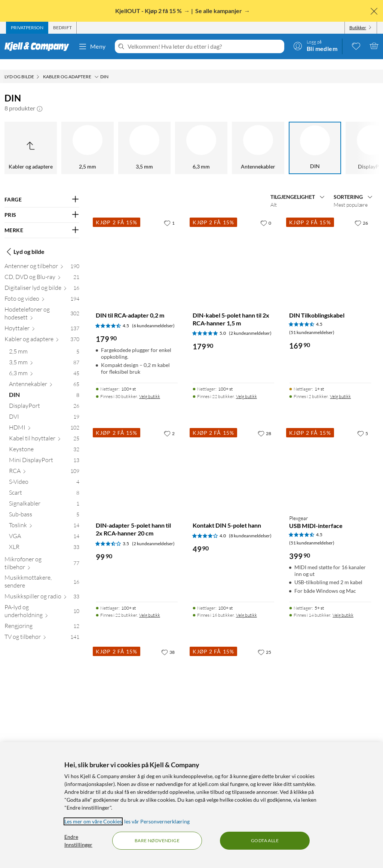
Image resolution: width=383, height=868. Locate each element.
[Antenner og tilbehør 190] (42, 257)
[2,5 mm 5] (44, 342)
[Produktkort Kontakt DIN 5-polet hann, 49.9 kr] (234, 457)
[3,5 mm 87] (44, 353)
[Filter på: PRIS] (42, 204)
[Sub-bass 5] (44, 505)
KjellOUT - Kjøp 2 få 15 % (149, 11)
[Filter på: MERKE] (42, 220)
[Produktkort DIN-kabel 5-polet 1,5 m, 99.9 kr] (137, 676)
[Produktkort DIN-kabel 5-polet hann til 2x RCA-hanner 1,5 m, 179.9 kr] (234, 247)
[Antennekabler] (135, 137)
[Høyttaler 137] (42, 319)
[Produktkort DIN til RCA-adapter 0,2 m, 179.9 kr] (137, 247)
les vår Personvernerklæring (157, 821)
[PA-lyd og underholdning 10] (42, 602)
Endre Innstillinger (78, 841)
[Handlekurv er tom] (374, 46)
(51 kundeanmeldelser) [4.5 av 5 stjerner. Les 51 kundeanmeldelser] (312, 322)
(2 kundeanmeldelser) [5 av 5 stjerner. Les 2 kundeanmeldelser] (250, 323)
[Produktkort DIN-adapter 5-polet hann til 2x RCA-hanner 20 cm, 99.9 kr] (137, 457)
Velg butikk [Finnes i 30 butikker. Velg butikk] (150, 386)
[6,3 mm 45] (44, 364)
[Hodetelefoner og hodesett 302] (42, 304)
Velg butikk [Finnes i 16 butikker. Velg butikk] (246, 605)
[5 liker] (363, 423)
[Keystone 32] (44, 440)
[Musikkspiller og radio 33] (42, 587)
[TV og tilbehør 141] (42, 628)
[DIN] (191, 137)
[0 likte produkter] (356, 46)
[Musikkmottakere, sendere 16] (42, 573)
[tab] (27, 28)
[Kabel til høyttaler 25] (44, 429)
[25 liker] (264, 641)
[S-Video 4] (44, 473)
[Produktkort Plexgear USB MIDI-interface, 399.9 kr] (330, 457)
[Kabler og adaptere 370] (42, 330)
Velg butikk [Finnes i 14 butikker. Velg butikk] (343, 605)
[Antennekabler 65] (44, 375)
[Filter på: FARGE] (42, 189)
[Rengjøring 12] (42, 617)
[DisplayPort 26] (44, 397)
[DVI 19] (44, 408)
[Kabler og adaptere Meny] (96, 66)
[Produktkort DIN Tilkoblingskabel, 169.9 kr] (330, 247)
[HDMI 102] (44, 418)
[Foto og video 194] (42, 290)
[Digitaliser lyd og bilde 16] (42, 279)
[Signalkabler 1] (44, 494)
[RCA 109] (44, 462)
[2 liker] (169, 423)
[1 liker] (169, 212)
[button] (40, 98)
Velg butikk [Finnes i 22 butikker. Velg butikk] (246, 386)
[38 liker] (168, 641)
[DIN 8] (44, 386)
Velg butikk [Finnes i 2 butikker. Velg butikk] (340, 386)
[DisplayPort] (248, 137)
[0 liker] (266, 212)
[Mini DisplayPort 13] (44, 451)
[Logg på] (315, 46)
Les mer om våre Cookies (93, 821)
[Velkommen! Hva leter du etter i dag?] (204, 46)
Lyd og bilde (24, 241)
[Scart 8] (44, 484)
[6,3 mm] (78, 137)
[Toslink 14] (44, 516)
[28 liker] (264, 423)
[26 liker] (361, 212)
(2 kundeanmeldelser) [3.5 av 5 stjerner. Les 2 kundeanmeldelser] (153, 533)
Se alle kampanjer (219, 11)
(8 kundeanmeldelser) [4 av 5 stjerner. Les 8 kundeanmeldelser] (250, 525)
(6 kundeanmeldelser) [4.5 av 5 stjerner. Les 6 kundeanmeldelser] (153, 315)
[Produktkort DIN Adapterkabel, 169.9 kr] (234, 676)
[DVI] (305, 137)
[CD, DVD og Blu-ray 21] (42, 268)
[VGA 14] (44, 527)
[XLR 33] (44, 538)
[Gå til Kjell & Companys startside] (39, 46)
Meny (92, 46)
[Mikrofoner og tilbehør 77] (42, 554)
